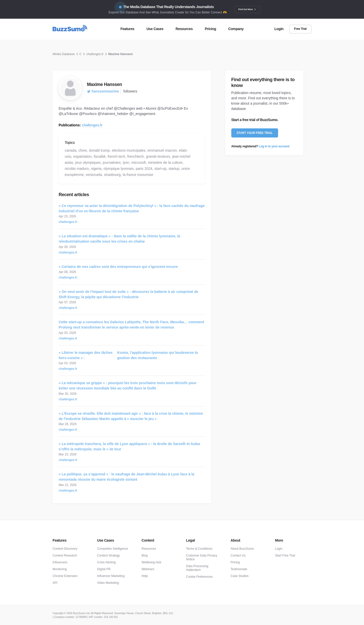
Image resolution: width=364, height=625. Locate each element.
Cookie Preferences (199, 577)
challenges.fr (95, 54)
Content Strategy (108, 555)
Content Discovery (65, 549)
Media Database (64, 54)
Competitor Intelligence (113, 549)
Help (145, 576)
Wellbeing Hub (151, 562)
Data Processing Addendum (197, 568)
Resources (149, 549)
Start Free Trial (285, 555)
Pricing (235, 562)
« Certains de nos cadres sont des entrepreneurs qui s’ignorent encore (118, 267)
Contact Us (238, 555)
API (55, 583)
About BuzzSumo (242, 549)
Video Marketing (108, 583)
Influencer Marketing (111, 576)
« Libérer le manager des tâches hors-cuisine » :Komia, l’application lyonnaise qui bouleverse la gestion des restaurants (128, 355)
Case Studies (240, 576)
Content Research (65, 555)
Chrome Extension (65, 576)
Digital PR (104, 569)
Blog (145, 555)
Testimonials (239, 569)
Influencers (60, 562)
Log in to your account (274, 146)
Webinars (148, 569)
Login (279, 549)
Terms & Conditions (199, 549)
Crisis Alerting (106, 562)
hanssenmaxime (103, 91)
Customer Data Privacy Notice (202, 557)
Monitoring (60, 569)
